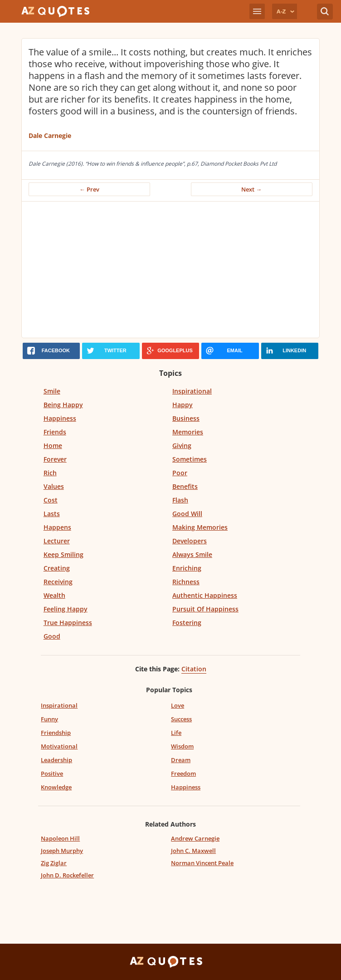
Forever (55, 459)
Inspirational (192, 391)
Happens (57, 527)
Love (178, 705)
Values (54, 486)
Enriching (187, 568)
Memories (188, 432)
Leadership (56, 760)
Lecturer (57, 541)
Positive (52, 773)
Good (52, 636)
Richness (186, 582)
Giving (182, 446)
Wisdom (182, 746)
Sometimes (190, 459)
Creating (57, 568)
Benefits (185, 486)
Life (176, 733)
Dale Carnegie (50, 135)
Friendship (56, 733)
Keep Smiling (63, 554)
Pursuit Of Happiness (205, 609)
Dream (181, 760)
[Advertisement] (170, 270)
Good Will (187, 514)
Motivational (59, 746)
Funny (49, 719)
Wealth (54, 595)
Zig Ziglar (54, 863)
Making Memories (200, 527)
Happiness (60, 418)
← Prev (89, 189)
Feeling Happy (66, 609)
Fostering (187, 623)
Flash (180, 500)
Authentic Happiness (205, 595)
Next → (251, 189)
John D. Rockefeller (67, 875)
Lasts (52, 514)
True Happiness (68, 623)
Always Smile (192, 554)
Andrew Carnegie (195, 838)
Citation (194, 669)
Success (181, 719)
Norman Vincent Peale (202, 863)
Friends (55, 432)
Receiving (58, 582)
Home (53, 446)
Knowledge (56, 787)
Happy (183, 405)
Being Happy (63, 405)
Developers (190, 541)
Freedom (183, 773)
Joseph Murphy (62, 851)
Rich (50, 473)
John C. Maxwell (193, 851)
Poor (180, 473)
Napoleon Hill (60, 838)
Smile (52, 391)
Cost (51, 500)
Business (186, 418)
